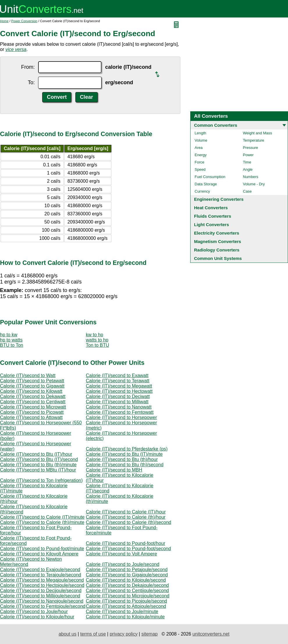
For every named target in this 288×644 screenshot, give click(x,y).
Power (248, 155)
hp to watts (11, 340)
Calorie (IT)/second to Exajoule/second (40, 570)
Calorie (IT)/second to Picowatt (32, 412)
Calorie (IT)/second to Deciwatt (118, 396)
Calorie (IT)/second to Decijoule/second (41, 591)
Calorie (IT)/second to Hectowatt (119, 391)
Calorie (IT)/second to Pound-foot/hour (126, 543)
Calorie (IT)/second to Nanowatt (119, 407)
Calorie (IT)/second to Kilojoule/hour (37, 617)
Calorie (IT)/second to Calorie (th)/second (128, 522)
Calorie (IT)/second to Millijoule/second (40, 596)
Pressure (250, 148)
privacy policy (124, 634)
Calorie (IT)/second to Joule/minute (122, 612)
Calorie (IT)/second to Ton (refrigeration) (41, 480)
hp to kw (9, 335)
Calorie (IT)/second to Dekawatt (33, 396)
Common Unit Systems (218, 258)
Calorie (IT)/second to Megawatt (119, 386)
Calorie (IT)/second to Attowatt (31, 417)
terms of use (93, 634)
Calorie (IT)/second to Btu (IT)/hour (36, 454)
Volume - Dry (254, 184)
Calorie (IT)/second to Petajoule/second (127, 570)
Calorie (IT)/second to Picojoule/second (126, 601)
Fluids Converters (213, 216)
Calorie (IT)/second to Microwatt (33, 407)
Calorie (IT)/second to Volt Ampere (121, 554)
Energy (201, 155)
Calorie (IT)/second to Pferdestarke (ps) (127, 449)
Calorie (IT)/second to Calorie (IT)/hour (126, 512)
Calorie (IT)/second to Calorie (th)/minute (42, 522)
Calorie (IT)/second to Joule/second (123, 564)
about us (67, 634)
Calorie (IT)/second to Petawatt (32, 381)
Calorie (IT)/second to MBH (114, 470)
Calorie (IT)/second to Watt (28, 375)
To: (31, 82)
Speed (200, 169)
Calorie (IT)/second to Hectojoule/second (42, 585)
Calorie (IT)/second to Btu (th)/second (125, 465)
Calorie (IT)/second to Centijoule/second (127, 591)
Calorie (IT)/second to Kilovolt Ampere (39, 554)
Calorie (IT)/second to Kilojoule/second (126, 580)
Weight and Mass (257, 133)
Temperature (254, 140)
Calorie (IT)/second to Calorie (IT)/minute (42, 517)
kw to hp (95, 335)
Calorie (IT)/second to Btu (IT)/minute (124, 454)
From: (28, 67)
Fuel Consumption (210, 177)
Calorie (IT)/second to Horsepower (121, 417)
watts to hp (97, 340)
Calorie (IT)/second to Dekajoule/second (127, 585)
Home (4, 21)
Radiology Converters (217, 250)
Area (199, 148)
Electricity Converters (217, 233)
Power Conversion (24, 21)
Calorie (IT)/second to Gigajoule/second (127, 575)
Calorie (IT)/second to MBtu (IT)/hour (38, 470)
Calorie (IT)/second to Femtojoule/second (43, 606)
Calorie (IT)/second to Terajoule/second (41, 575)
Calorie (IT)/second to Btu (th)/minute (38, 465)
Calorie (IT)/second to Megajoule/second (42, 580)
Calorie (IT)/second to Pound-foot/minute (42, 549)
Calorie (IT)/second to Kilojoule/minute (125, 617)
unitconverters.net (211, 634)
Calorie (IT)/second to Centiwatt (33, 402)
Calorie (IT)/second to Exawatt (117, 375)
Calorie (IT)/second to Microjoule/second (128, 596)
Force (199, 162)
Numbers (251, 177)
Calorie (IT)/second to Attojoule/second (126, 606)
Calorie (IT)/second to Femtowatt (120, 412)
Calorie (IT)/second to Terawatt (118, 381)
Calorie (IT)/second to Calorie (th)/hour (126, 517)
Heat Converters (211, 208)
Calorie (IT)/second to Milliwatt (117, 402)
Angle (248, 169)
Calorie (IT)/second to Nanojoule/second (42, 601)
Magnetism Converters (218, 241)
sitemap (150, 634)
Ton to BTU (97, 345)
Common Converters (216, 125)
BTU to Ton (12, 345)
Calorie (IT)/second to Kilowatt (31, 391)
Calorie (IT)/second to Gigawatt (32, 386)
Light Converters (211, 225)
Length (200, 133)
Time (247, 162)
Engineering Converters (219, 199)
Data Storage (206, 184)
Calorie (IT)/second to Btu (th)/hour (122, 459)
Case (247, 191)
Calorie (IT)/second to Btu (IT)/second (39, 459)
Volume (201, 140)
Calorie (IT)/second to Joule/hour (34, 612)
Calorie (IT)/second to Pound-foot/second (128, 549)
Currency (202, 191)
